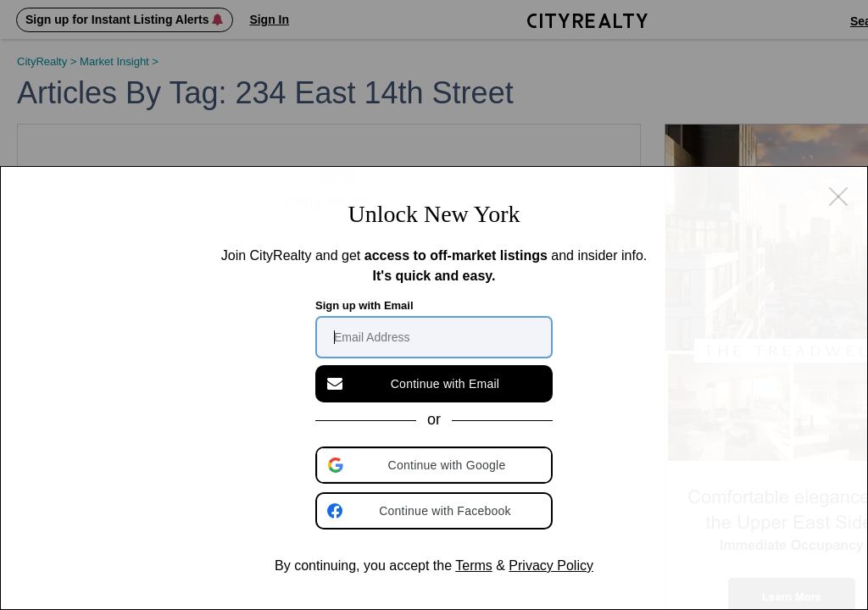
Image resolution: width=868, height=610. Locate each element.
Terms (474, 566)
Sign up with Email (364, 305)
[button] (436, 465)
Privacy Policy (551, 566)
